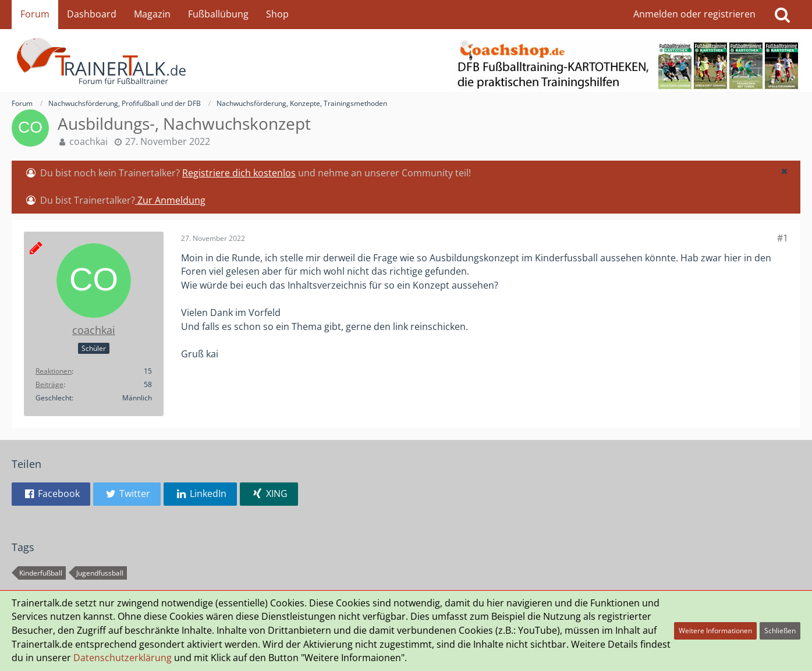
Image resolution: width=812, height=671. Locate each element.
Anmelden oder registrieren (694, 14)
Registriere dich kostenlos (239, 173)
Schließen (780, 631)
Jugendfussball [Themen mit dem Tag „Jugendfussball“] (100, 573)
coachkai (88, 141)
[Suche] (782, 15)
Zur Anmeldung (170, 200)
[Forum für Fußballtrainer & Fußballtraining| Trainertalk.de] (406, 61)
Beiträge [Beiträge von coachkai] (49, 384)
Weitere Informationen (715, 631)
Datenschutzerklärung (123, 658)
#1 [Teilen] (783, 238)
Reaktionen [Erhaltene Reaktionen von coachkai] (54, 371)
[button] (784, 171)
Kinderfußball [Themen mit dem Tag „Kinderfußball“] (41, 573)
